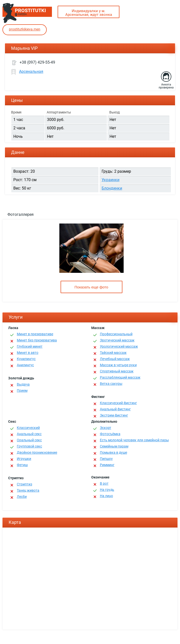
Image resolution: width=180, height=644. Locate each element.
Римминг (107, 465)
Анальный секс (29, 434)
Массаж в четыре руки (118, 365)
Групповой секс (29, 446)
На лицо (106, 496)
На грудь (107, 490)
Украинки (111, 180)
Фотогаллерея (21, 214)
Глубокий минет (30, 346)
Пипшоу (106, 459)
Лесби (22, 497)
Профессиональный (116, 334)
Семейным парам (114, 446)
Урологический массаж (119, 346)
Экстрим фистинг (114, 415)
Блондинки (112, 188)
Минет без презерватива (37, 340)
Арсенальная (31, 71)
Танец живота (28, 490)
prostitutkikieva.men (25, 29)
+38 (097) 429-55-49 (37, 62)
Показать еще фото (91, 287)
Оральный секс (29, 440)
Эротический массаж (117, 340)
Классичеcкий (28, 428)
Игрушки (24, 459)
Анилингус (25, 365)
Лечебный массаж (115, 359)
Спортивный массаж (117, 371)
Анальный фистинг (115, 409)
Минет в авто (28, 353)
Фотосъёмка (110, 434)
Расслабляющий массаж (120, 377)
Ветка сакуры (111, 384)
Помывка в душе (113, 452)
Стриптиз (24, 484)
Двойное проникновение (37, 452)
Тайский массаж (113, 353)
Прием (22, 391)
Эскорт (106, 428)
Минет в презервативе (35, 334)
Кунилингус (26, 359)
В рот (104, 483)
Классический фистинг (118, 403)
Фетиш (22, 465)
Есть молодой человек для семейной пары (134, 440)
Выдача (23, 384)
